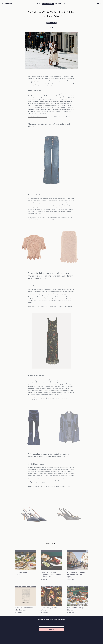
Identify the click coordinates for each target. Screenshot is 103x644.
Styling (54, 23)
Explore (39, 4)
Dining (49, 23)
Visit (56, 4)
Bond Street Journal (48, 4)
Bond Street (8, 4)
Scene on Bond (62, 4)
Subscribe (51, 629)
